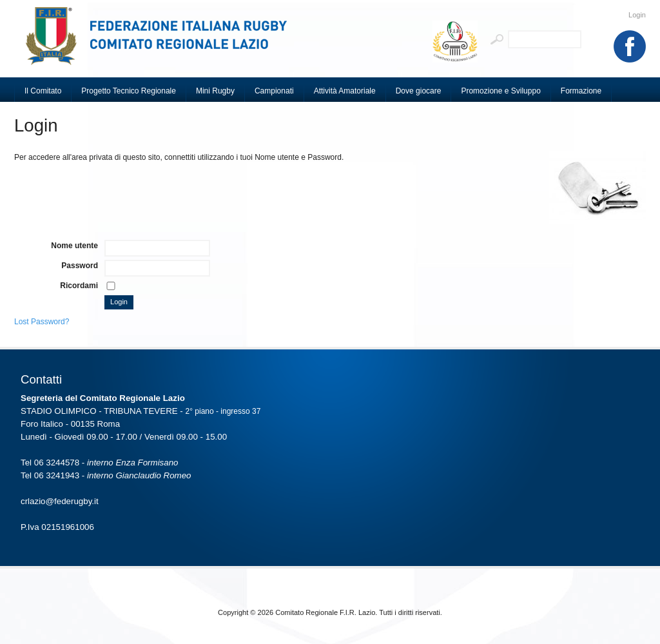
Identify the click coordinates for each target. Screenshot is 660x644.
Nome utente (74, 246)
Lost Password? (42, 322)
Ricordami (79, 286)
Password (80, 266)
